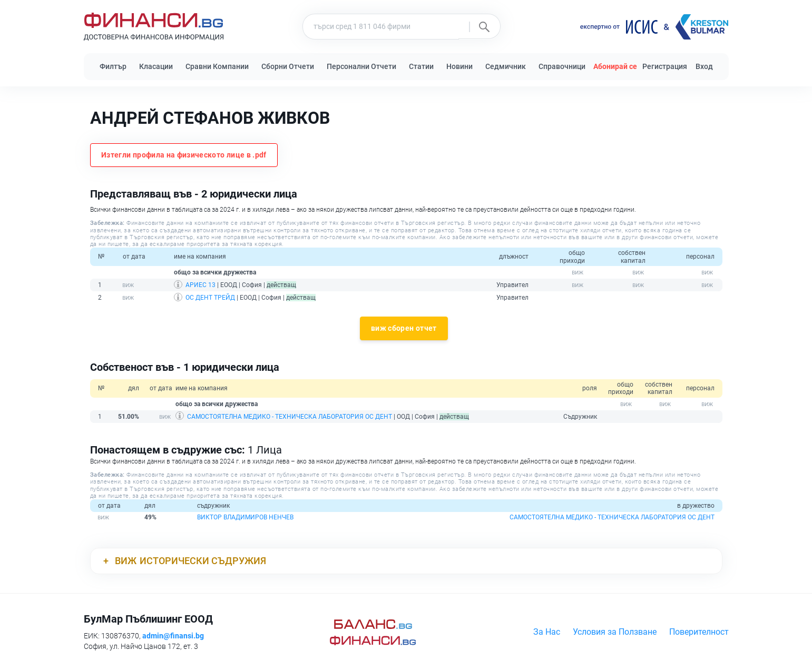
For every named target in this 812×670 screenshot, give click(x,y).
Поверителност (699, 632)
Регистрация (665, 66)
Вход (704, 66)
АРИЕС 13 (200, 285)
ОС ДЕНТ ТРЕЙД (210, 298)
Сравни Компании (217, 66)
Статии (421, 66)
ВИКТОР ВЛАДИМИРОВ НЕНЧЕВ (245, 517)
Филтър (113, 66)
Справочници (562, 66)
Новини (459, 66)
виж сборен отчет (404, 328)
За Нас (547, 632)
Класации (156, 66)
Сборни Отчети (288, 66)
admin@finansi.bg (173, 636)
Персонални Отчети (361, 66)
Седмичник (506, 66)
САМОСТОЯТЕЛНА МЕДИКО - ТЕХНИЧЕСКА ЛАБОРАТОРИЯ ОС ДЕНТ (290, 417)
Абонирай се (615, 66)
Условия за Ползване (615, 632)
